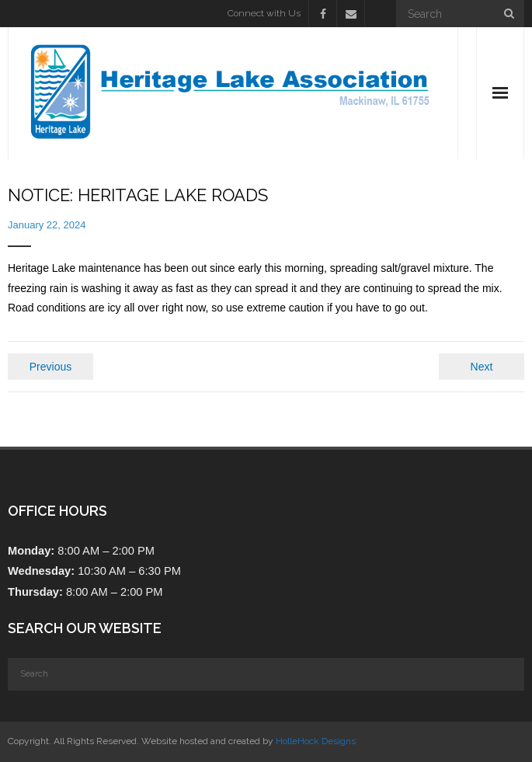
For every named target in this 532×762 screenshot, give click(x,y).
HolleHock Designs (316, 741)
